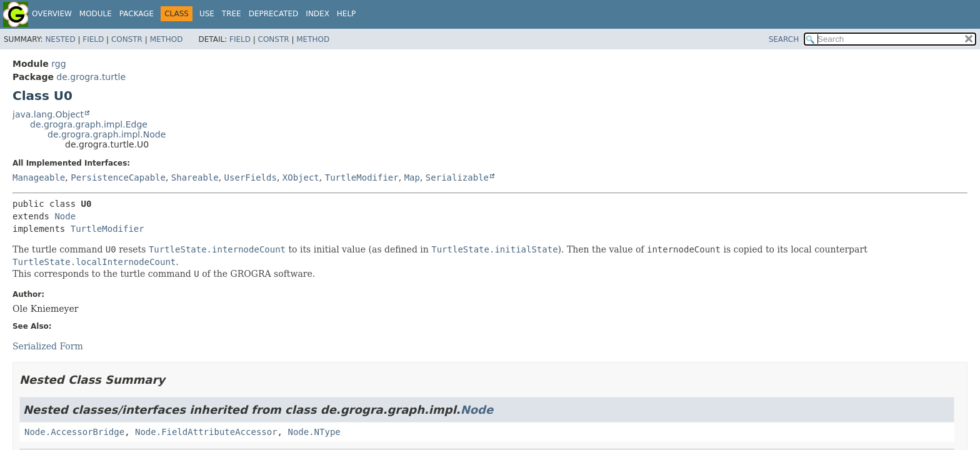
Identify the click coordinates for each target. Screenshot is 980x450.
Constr (127, 39)
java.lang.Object (48, 114)
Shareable (195, 177)
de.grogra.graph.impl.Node (107, 134)
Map (412, 177)
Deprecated (274, 14)
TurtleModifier (362, 177)
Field (93, 39)
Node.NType (314, 432)
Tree (232, 14)
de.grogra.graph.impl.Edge (89, 124)
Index (317, 14)
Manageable (39, 177)
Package (137, 14)
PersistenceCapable (118, 177)
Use (207, 14)
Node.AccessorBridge (74, 432)
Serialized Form (48, 346)
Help (347, 14)
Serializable (457, 177)
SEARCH (784, 39)
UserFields (251, 177)
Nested (60, 39)
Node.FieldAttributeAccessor (206, 432)
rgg (58, 64)
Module (96, 14)
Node (65, 216)
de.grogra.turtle (91, 77)
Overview (52, 14)
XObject (301, 177)
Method (167, 39)
